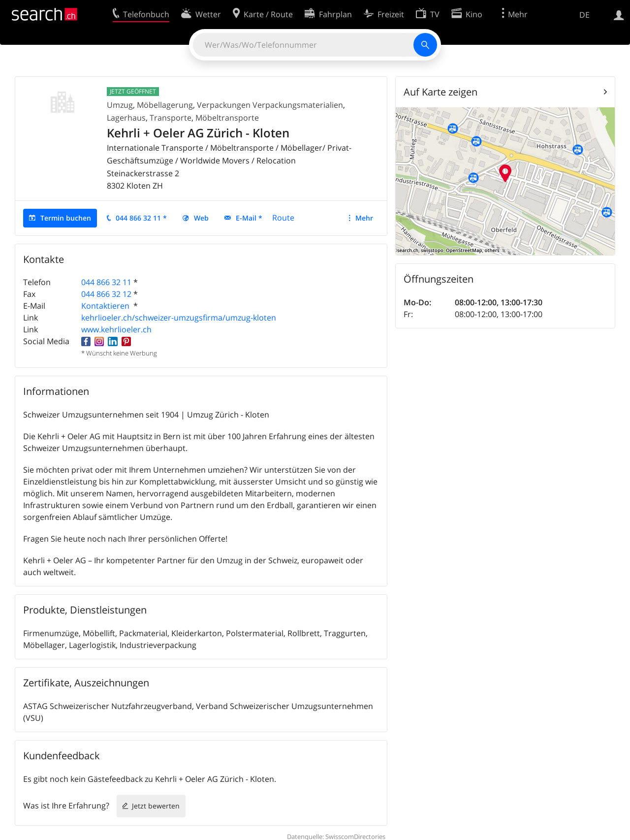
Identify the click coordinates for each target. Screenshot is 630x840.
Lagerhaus (126, 118)
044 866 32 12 (106, 294)
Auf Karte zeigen (441, 92)
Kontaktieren (106, 306)
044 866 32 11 (106, 282)
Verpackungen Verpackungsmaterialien (270, 105)
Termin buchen (66, 218)
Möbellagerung (165, 105)
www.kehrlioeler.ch (116, 329)
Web (201, 218)
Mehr (364, 218)
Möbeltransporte (227, 118)
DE (584, 15)
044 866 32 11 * (141, 218)
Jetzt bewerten (156, 806)
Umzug (120, 105)
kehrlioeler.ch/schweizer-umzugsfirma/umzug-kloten (179, 318)
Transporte (171, 118)
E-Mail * (249, 218)
